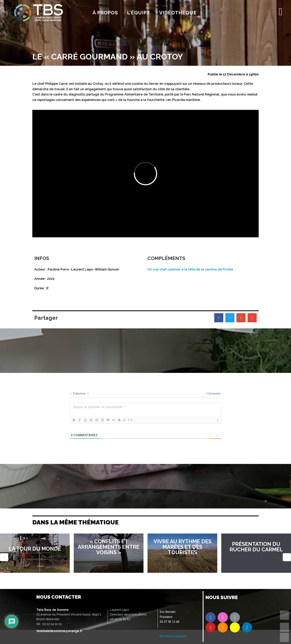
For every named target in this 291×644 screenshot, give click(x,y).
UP (284, 627)
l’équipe (139, 13)
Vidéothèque (178, 13)
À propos (105, 13)
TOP (284, 615)
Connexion (213, 394)
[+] (130, 420)
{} (124, 420)
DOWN (284, 637)
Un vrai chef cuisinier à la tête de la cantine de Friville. (191, 269)
